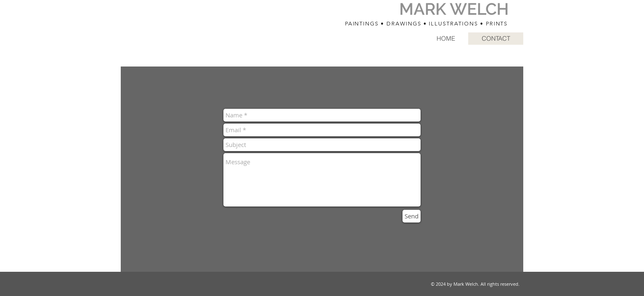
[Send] (412, 216)
